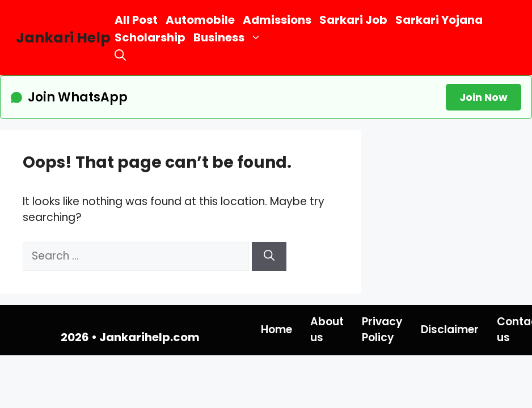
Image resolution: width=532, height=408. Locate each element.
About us (327, 330)
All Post (136, 20)
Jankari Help (63, 38)
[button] (120, 55)
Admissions (277, 20)
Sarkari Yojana (439, 20)
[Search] (269, 256)
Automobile (200, 20)
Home (276, 330)
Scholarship (150, 37)
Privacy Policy (382, 330)
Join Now (484, 97)
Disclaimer (450, 330)
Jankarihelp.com (149, 337)
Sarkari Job (353, 20)
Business (229, 38)
